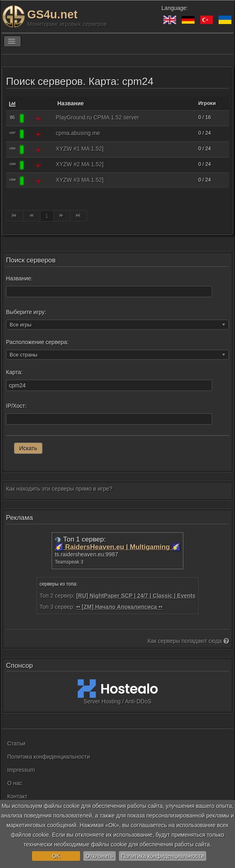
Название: (19, 278)
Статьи (16, 743)
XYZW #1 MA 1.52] (79, 149)
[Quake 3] (38, 118)
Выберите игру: (26, 312)
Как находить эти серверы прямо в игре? (59, 489)
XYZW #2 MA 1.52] (79, 164)
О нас (15, 783)
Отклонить (99, 856)
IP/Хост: (16, 406)
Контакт (17, 796)
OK (56, 856)
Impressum (21, 770)
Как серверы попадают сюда (188, 641)
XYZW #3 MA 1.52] (79, 180)
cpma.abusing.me (78, 133)
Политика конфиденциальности (163, 856)
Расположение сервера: (37, 342)
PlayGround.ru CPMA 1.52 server (97, 117)
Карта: (14, 372)
